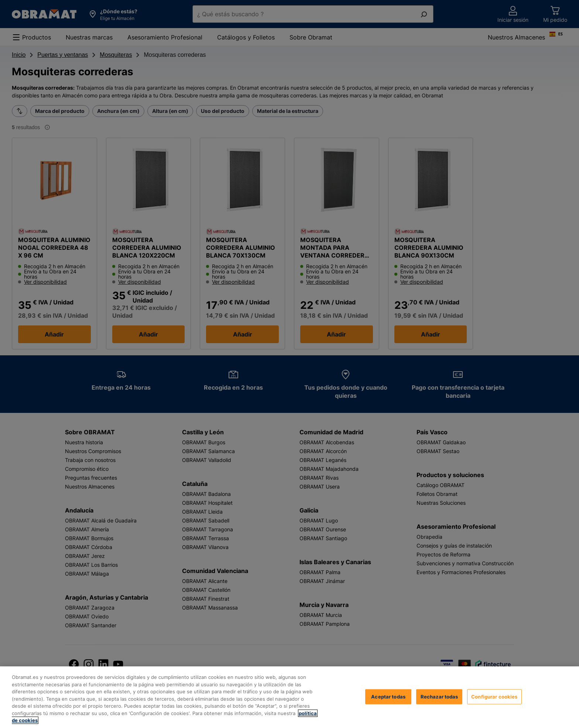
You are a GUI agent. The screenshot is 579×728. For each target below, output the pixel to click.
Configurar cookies (494, 696)
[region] (289, 697)
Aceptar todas (388, 696)
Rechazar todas (439, 696)
